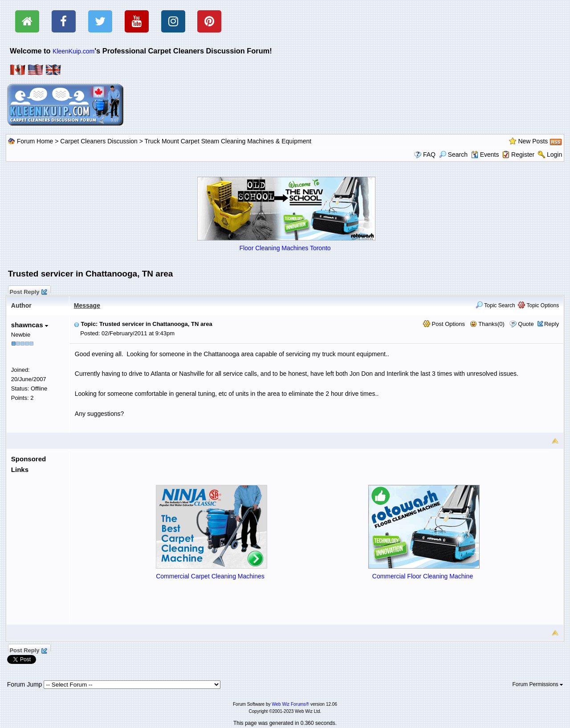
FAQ (429, 155)
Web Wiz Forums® (290, 704)
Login (554, 155)
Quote (526, 324)
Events (485, 155)
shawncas (30, 325)
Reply (552, 324)
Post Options (444, 324)
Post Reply (28, 291)
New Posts (533, 141)
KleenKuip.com (73, 51)
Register (523, 155)
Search (453, 155)
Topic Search (495, 305)
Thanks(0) (487, 324)
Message (87, 305)
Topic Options (538, 305)
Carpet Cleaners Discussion (99, 141)
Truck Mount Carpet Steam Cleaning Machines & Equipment (228, 141)
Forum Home (35, 141)
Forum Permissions (538, 684)
